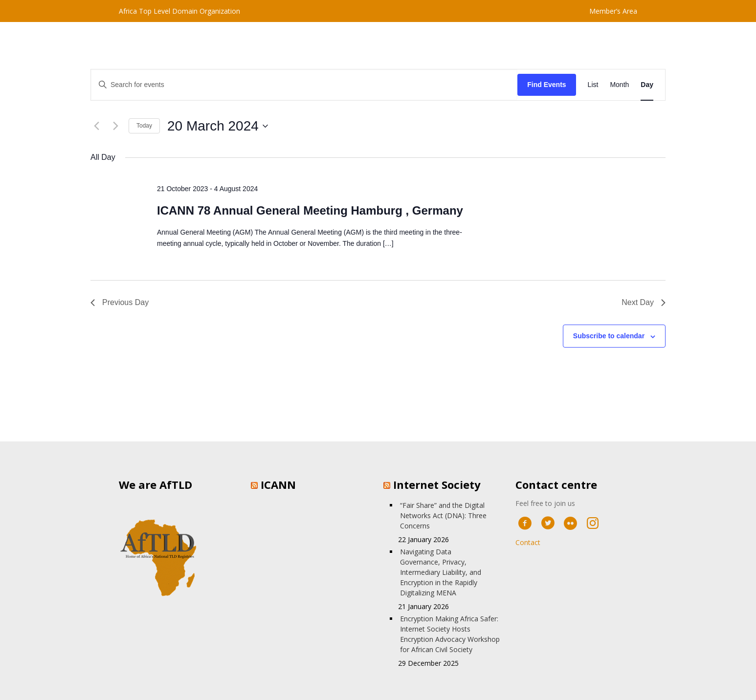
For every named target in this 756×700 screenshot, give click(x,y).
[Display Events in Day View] (647, 85)
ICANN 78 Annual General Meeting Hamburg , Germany (310, 210)
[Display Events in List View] (593, 85)
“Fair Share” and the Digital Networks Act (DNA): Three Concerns (443, 515)
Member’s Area (613, 11)
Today (144, 126)
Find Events (546, 85)
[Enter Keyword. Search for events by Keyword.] (304, 85)
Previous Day (120, 302)
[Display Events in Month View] (619, 85)
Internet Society (437, 484)
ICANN (278, 484)
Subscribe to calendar (609, 336)
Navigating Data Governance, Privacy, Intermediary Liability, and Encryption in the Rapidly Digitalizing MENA (441, 572)
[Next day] (115, 126)
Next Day (644, 302)
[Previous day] (96, 126)
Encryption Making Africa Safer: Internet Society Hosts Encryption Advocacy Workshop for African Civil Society (450, 634)
